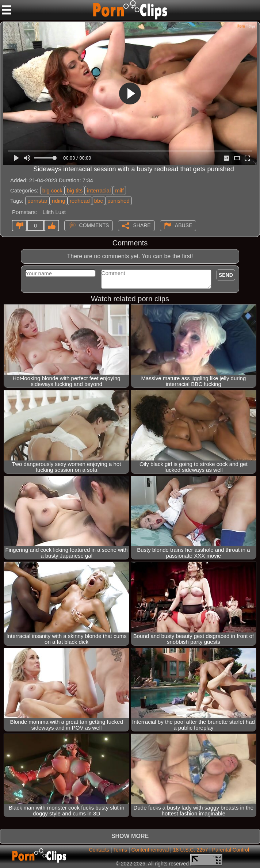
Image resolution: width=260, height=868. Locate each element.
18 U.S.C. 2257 (191, 850)
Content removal (150, 850)
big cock (52, 190)
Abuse (183, 225)
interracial (99, 190)
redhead (80, 201)
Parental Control (231, 850)
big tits (75, 190)
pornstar (37, 201)
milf (119, 190)
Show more (130, 836)
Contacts (99, 850)
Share (142, 225)
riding (59, 201)
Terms (120, 850)
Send (226, 275)
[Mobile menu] (7, 10)
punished (118, 201)
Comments (94, 225)
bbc (99, 201)
